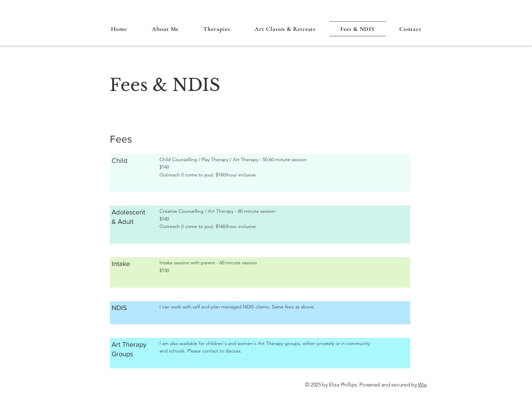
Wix (422, 385)
